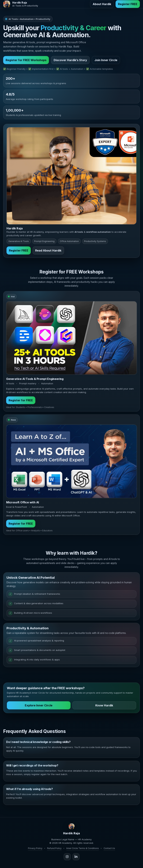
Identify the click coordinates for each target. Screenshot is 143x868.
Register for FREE (21, 402)
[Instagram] (67, 857)
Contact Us (109, 848)
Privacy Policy (35, 848)
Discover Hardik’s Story (70, 60)
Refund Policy (54, 848)
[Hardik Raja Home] (21, 4)
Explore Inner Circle (39, 707)
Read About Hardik (48, 252)
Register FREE (128, 4)
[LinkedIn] (76, 857)
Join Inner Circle (106, 60)
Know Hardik (104, 707)
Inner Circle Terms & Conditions (83, 848)
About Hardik (102, 4)
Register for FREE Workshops (26, 60)
